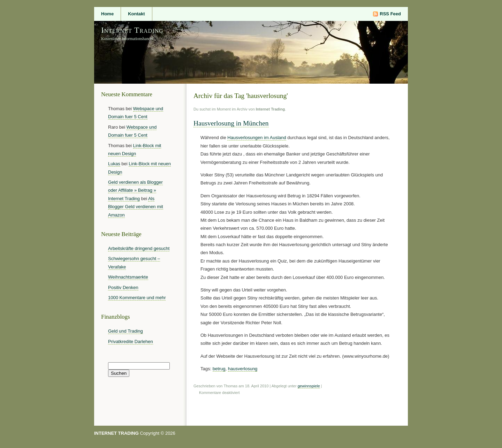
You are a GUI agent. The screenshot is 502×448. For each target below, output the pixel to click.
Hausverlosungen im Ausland (257, 138)
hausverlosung (243, 369)
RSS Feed (390, 14)
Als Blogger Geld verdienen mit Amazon (136, 207)
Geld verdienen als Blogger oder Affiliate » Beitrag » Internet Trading (135, 190)
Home (107, 14)
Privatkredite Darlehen (131, 341)
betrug (219, 369)
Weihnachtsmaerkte (128, 277)
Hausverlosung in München (231, 123)
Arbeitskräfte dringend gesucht (139, 248)
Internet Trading (132, 30)
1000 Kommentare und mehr (137, 298)
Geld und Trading (125, 331)
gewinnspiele (309, 386)
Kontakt (136, 14)
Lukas (114, 164)
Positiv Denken (123, 287)
